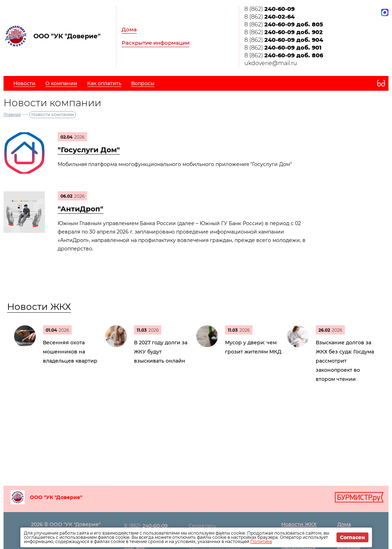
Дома (129, 29)
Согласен (352, 537)
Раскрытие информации (156, 43)
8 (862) (269, 9)
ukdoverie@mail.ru (271, 63)
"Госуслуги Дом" (89, 150)
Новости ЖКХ (39, 307)
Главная (12, 114)
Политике (261, 541)
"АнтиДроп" (81, 209)
